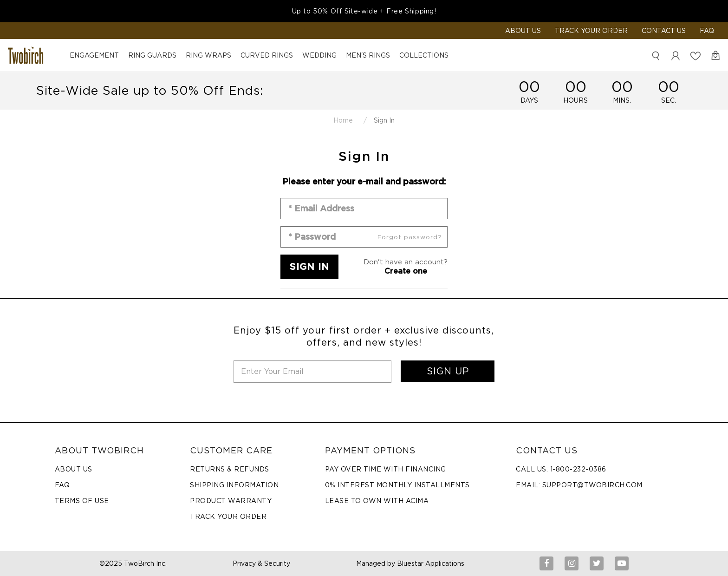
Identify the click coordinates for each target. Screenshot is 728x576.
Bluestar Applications (431, 563)
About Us (74, 469)
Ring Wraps (208, 55)
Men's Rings (368, 55)
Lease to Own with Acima (377, 501)
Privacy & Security (261, 563)
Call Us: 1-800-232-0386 (561, 469)
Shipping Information (234, 485)
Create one (406, 271)
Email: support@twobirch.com (579, 485)
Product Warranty (231, 501)
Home (343, 120)
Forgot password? (410, 237)
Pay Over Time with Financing (386, 469)
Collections (424, 55)
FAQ (707, 31)
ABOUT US (523, 31)
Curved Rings (267, 55)
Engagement (94, 55)
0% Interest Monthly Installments (397, 485)
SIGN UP (448, 371)
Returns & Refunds (230, 469)
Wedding (319, 55)
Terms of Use (82, 501)
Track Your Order (591, 31)
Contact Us (664, 31)
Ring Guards (152, 55)
